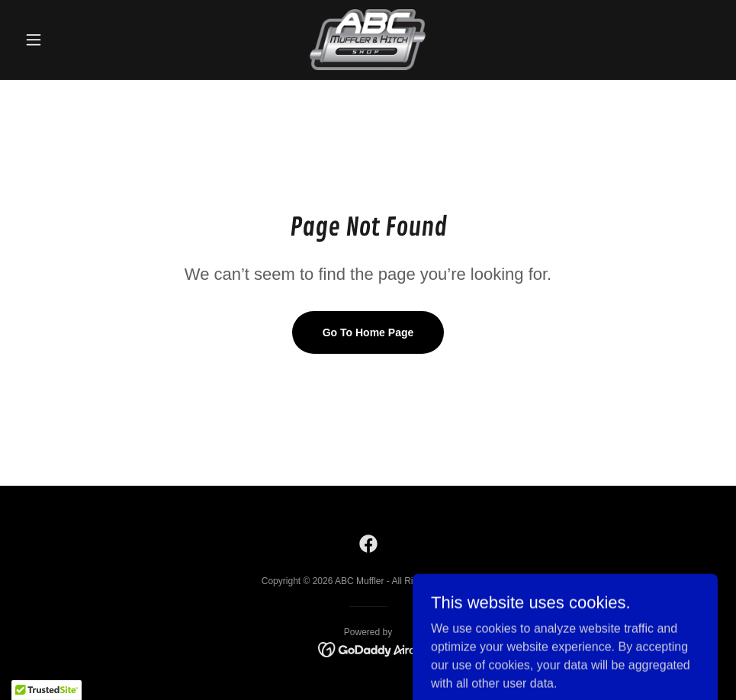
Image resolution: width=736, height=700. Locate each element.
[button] (71, 40)
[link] (368, 40)
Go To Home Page (368, 332)
